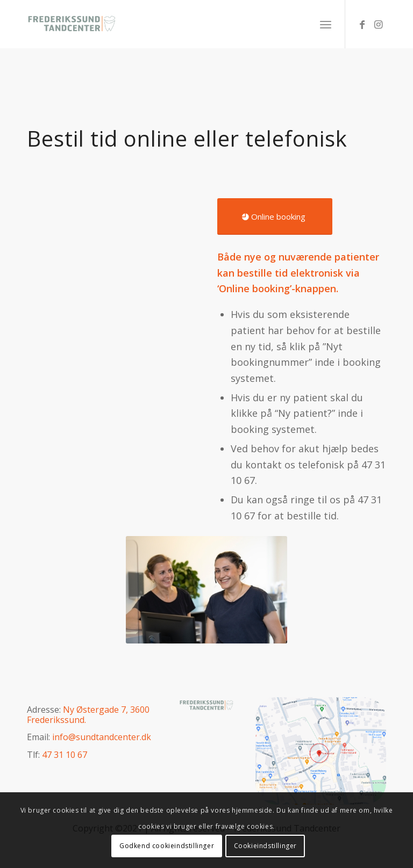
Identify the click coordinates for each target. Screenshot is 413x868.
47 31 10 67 (65, 755)
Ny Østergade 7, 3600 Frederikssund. (88, 715)
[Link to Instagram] (378, 24)
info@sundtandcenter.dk (102, 737)
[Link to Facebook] (362, 24)
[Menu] (326, 24)
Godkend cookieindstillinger (167, 846)
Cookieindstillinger (265, 846)
